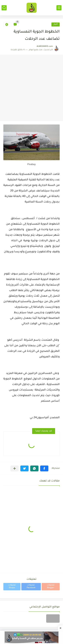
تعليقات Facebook (31, 587)
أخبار (56, 24)
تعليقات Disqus (12, 587)
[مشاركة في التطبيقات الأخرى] (15, 468)
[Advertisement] (32, 88)
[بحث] (4, 8)
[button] (44, 468)
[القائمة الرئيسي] (59, 8)
